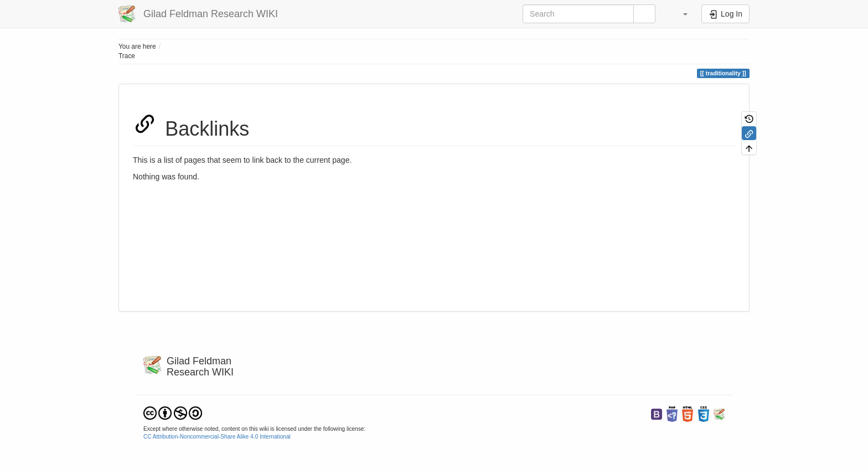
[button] (680, 14)
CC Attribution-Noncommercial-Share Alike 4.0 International (217, 437)
